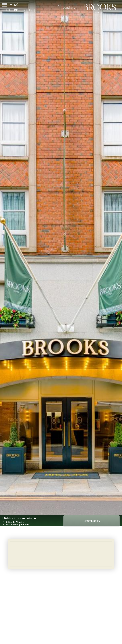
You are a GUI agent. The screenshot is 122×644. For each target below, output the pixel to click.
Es (23, 10)
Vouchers (66, 7)
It (38, 10)
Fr (31, 10)
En (8, 10)
